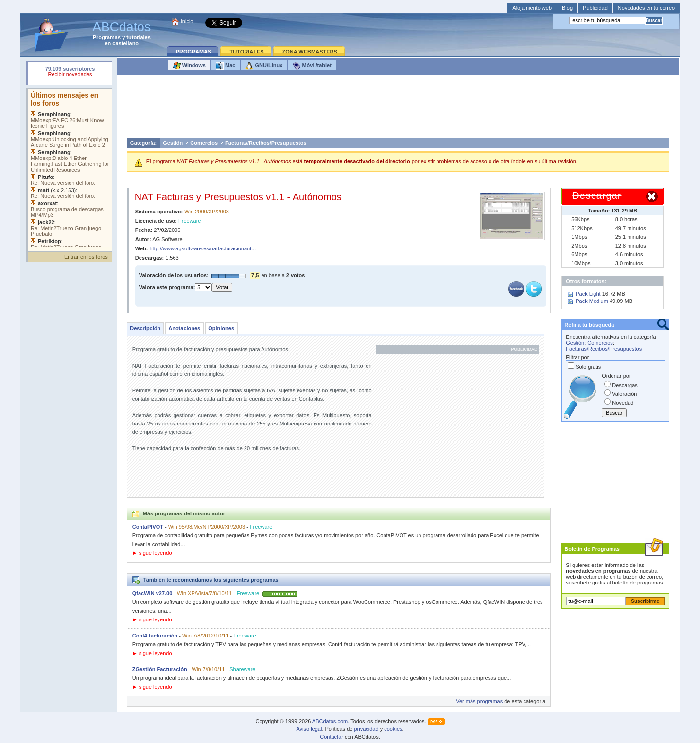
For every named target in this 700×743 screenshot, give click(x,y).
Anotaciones (184, 328)
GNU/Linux (264, 66)
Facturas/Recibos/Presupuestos (266, 143)
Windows (189, 66)
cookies (393, 729)
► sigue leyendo (152, 553)
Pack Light (588, 294)
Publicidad (595, 8)
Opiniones (221, 328)
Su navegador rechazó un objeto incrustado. (70, 73)
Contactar (332, 737)
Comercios (204, 143)
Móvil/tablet (312, 66)
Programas (107, 37)
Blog (567, 8)
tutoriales (139, 37)
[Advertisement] (398, 109)
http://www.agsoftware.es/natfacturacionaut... (203, 248)
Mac (226, 66)
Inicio (187, 21)
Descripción (145, 328)
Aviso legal (309, 729)
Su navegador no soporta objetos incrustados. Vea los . (70, 168)
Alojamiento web (532, 8)
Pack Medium (592, 301)
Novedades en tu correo (646, 8)
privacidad (366, 729)
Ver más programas (479, 701)
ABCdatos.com (330, 721)
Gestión (173, 143)
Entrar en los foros (86, 257)
